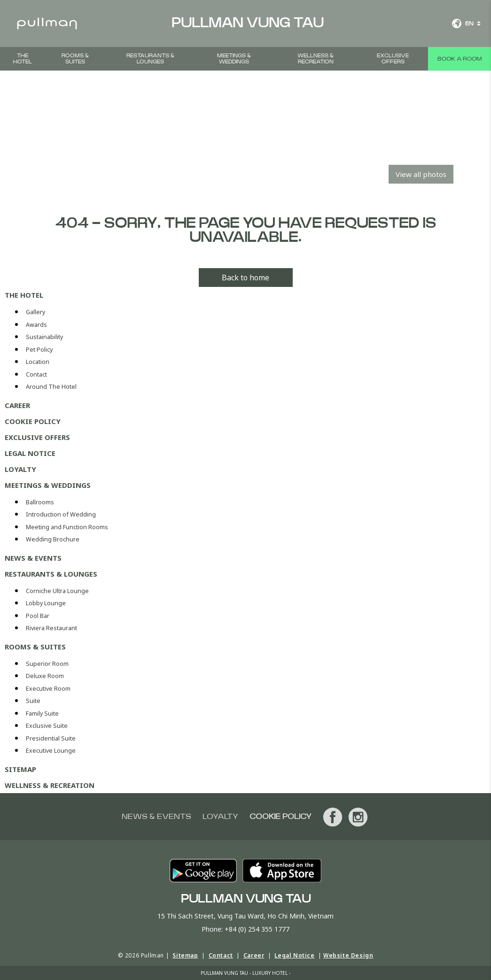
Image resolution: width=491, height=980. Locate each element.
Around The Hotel (51, 387)
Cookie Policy (33, 421)
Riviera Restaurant (51, 628)
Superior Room (47, 664)
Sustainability (44, 337)
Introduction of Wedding (61, 514)
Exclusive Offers (393, 59)
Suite (33, 701)
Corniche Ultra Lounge (57, 591)
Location (38, 362)
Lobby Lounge (46, 603)
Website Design (348, 955)
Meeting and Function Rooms (67, 527)
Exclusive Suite (47, 726)
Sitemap (20, 769)
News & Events (33, 558)
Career (17, 405)
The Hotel (23, 59)
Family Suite (42, 714)
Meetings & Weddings (234, 59)
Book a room (460, 59)
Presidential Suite (51, 738)
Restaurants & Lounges (150, 59)
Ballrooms (40, 502)
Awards (36, 325)
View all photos (421, 174)
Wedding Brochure (53, 539)
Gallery (35, 312)
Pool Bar (38, 616)
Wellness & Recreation (316, 59)
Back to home (245, 278)
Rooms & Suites (75, 59)
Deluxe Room (45, 676)
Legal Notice (30, 453)
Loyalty (20, 469)
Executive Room (48, 689)
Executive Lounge (51, 751)
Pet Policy (39, 350)
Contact (36, 374)
